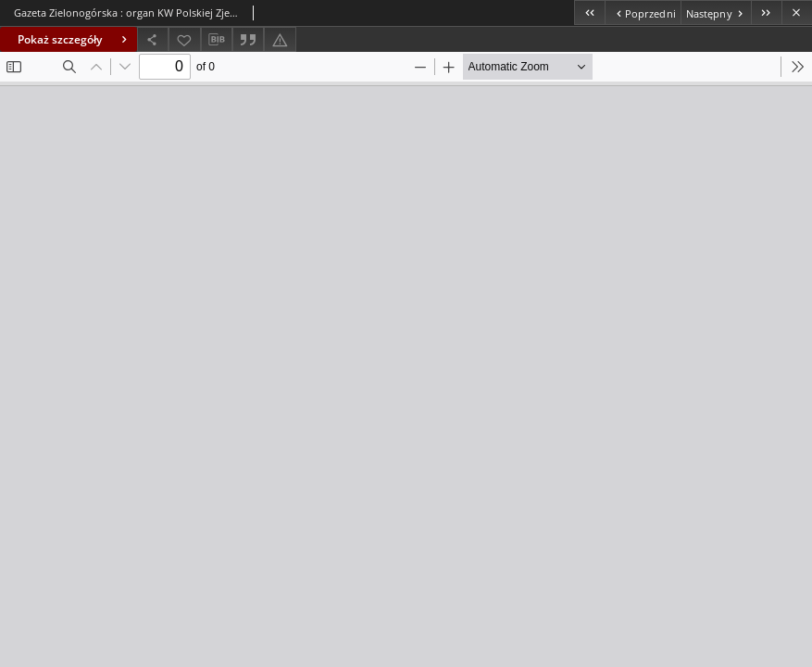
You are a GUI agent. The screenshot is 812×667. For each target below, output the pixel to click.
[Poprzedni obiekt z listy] (642, 13)
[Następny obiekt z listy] (716, 13)
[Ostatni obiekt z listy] (766, 13)
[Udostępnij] (153, 39)
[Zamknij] (797, 13)
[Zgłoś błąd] (280, 39)
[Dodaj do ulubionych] (184, 39)
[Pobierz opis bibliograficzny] (217, 40)
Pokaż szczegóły (75, 39)
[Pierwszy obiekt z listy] (589, 13)
